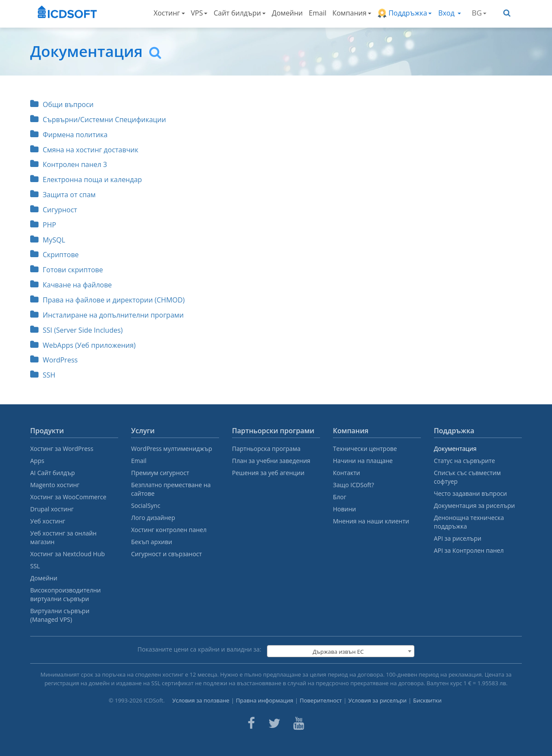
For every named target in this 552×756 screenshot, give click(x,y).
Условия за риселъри (378, 700)
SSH (43, 375)
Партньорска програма (266, 449)
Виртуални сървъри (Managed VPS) (60, 615)
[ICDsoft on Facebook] (251, 723)
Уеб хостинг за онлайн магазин (63, 537)
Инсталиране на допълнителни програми (107, 315)
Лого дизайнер (153, 518)
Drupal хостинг (52, 509)
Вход (450, 13)
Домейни (287, 13)
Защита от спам (63, 195)
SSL (35, 566)
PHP (43, 225)
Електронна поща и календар (86, 180)
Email (318, 13)
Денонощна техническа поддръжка (469, 522)
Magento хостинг (55, 485)
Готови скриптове (67, 270)
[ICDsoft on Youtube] (299, 723)
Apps (37, 461)
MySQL (48, 240)
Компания (352, 13)
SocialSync (146, 506)
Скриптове (55, 255)
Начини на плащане (363, 461)
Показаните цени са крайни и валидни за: (199, 649)
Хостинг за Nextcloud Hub (67, 554)
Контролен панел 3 (69, 164)
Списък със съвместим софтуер (467, 477)
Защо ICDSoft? (353, 485)
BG (479, 13)
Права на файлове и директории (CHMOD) (107, 300)
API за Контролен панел (469, 550)
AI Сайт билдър (53, 473)
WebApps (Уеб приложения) (83, 345)
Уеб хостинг (48, 521)
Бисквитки (427, 700)
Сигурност (54, 210)
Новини (344, 509)
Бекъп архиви (152, 542)
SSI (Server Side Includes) (77, 330)
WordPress (54, 360)
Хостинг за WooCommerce (68, 497)
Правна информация (265, 700)
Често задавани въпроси (470, 493)
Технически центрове (365, 449)
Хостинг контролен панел (169, 530)
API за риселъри (458, 538)
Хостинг (169, 13)
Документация (455, 449)
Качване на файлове (71, 285)
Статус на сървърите (464, 461)
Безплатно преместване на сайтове (171, 489)
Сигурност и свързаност (166, 554)
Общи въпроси (62, 104)
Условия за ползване (201, 700)
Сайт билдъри (240, 13)
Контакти (347, 473)
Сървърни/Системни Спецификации (98, 120)
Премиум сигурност (160, 473)
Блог (340, 497)
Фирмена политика (69, 135)
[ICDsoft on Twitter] (274, 723)
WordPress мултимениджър (172, 449)
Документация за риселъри (474, 506)
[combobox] (341, 651)
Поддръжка (405, 13)
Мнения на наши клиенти (371, 521)
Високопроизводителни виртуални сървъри (66, 594)
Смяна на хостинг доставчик (84, 150)
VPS (199, 13)
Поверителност (321, 700)
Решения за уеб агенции (268, 473)
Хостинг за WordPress (62, 449)
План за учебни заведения (271, 461)
